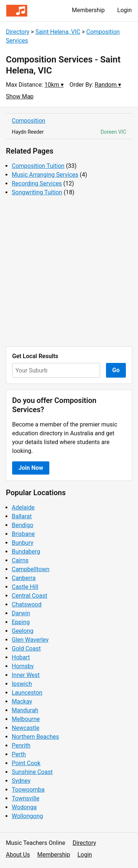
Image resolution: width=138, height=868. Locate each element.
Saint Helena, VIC (58, 32)
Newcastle (26, 728)
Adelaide (23, 507)
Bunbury (23, 543)
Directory (18, 32)
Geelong (23, 631)
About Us (18, 855)
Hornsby (23, 666)
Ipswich (22, 684)
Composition (29, 121)
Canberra (24, 578)
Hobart (21, 657)
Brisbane (23, 534)
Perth (19, 754)
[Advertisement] (69, 272)
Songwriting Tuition (37, 192)
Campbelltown (31, 569)
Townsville (26, 798)
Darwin (21, 613)
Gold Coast (26, 649)
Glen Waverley (30, 640)
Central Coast (29, 596)
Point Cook (26, 763)
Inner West (26, 675)
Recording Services (37, 183)
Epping (21, 622)
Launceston (27, 693)
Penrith (21, 745)
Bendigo (22, 525)
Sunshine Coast (32, 772)
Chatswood (27, 604)
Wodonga (24, 807)
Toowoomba (28, 790)
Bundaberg (26, 552)
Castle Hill (25, 587)
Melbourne (26, 719)
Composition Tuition (38, 166)
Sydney (21, 781)
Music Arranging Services (45, 175)
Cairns (20, 560)
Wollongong (27, 816)
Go (116, 370)
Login (125, 10)
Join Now (31, 468)
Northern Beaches (35, 737)
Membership (88, 10)
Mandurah (25, 710)
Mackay (22, 701)
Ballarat (22, 516)
